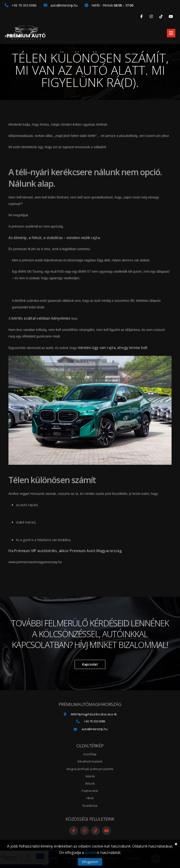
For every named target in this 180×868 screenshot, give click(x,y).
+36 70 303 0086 (21, 5)
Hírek (90, 798)
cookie (90, 852)
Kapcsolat (90, 664)
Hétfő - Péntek (109, 5)
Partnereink (90, 791)
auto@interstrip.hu (61, 5)
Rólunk (90, 783)
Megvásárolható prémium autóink (90, 769)
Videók (90, 776)
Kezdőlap (13, 36)
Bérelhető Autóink (90, 761)
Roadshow (90, 806)
